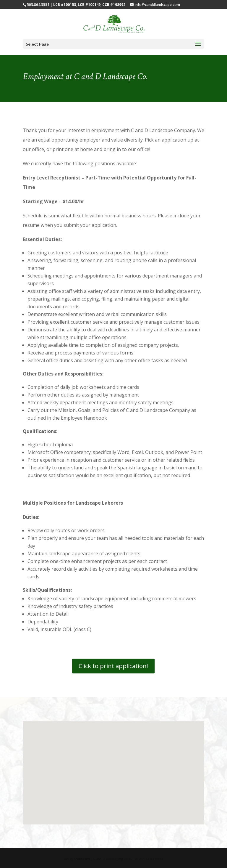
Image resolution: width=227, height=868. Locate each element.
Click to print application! (113, 666)
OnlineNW (82, 859)
